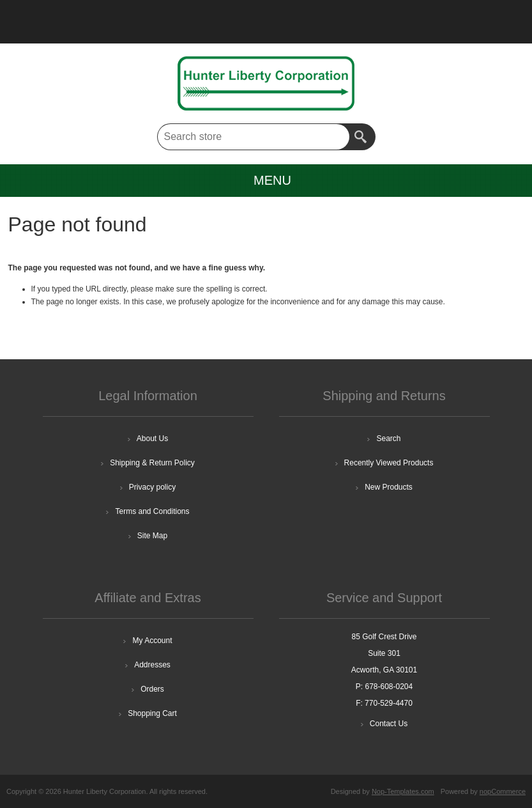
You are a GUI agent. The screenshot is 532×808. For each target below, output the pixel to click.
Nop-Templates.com (403, 791)
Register (43, 17)
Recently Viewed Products (389, 463)
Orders (152, 689)
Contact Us (389, 724)
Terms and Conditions (152, 511)
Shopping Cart (152, 713)
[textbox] (254, 137)
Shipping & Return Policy (152, 463)
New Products (389, 487)
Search (362, 137)
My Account (152, 641)
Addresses (152, 665)
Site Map (152, 536)
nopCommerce (503, 791)
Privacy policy (152, 487)
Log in (77, 17)
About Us (152, 439)
